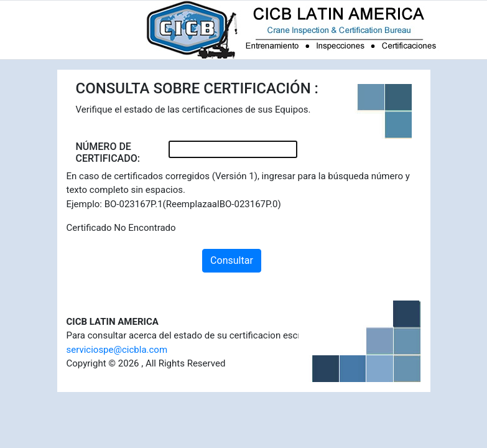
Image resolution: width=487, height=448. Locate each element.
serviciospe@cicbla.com (117, 350)
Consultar (232, 260)
